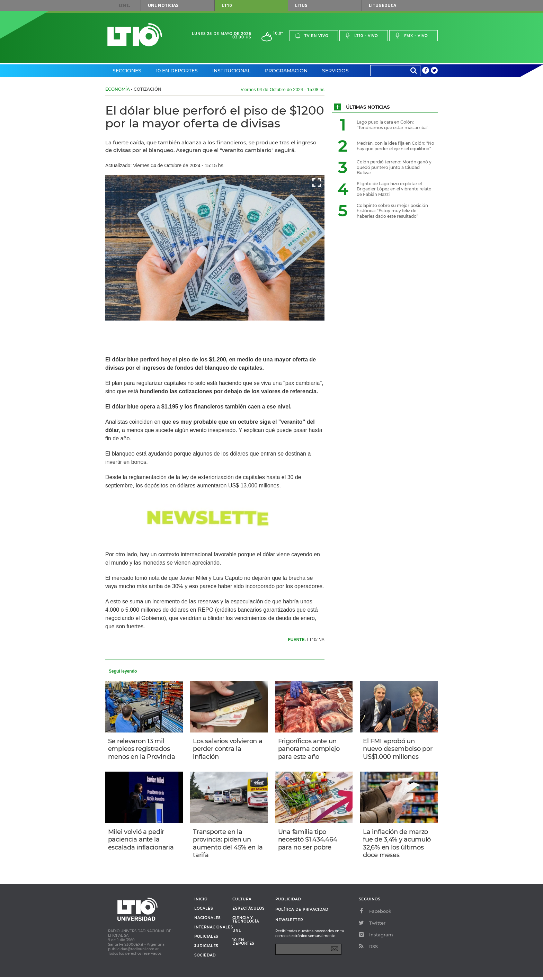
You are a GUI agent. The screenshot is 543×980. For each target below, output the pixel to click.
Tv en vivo (312, 35)
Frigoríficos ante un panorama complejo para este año (310, 749)
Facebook (375, 914)
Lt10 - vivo (361, 35)
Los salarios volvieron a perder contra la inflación (228, 749)
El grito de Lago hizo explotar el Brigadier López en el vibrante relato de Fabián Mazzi (394, 189)
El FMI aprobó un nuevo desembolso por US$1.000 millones (398, 749)
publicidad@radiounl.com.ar (133, 952)
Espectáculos (248, 912)
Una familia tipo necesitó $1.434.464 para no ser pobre (308, 841)
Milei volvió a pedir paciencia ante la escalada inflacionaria (142, 841)
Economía (118, 89)
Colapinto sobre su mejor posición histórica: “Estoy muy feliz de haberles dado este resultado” (392, 211)
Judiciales (206, 949)
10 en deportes (243, 945)
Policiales (206, 940)
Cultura (242, 902)
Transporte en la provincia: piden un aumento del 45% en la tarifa (228, 845)
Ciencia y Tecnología (246, 923)
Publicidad (288, 902)
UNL (124, 6)
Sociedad (205, 959)
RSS (368, 950)
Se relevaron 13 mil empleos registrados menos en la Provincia (142, 749)
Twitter (372, 926)
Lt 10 (135, 35)
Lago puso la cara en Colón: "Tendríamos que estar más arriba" (393, 125)
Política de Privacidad (302, 913)
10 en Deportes (177, 71)
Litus (301, 5)
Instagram (376, 938)
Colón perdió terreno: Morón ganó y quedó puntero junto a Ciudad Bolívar (394, 167)
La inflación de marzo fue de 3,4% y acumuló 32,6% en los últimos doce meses (398, 845)
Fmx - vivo (411, 35)
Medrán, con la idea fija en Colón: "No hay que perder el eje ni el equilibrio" (395, 146)
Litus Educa (382, 5)
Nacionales (207, 921)
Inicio (201, 902)
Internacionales (211, 930)
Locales (204, 912)
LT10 (227, 5)
